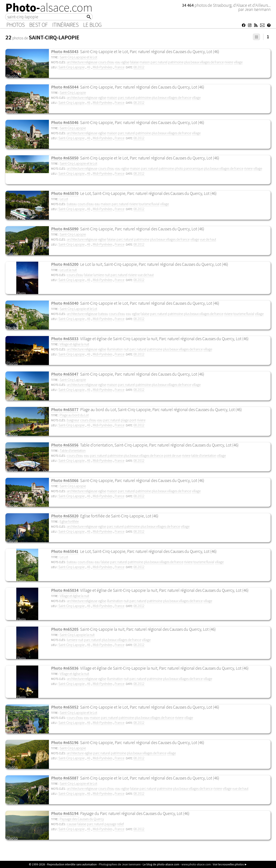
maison (145, 62)
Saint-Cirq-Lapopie (71, 67)
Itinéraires (66, 25)
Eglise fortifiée (69, 521)
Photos (16, 25)
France (120, 67)
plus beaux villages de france (204, 62)
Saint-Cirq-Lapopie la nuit (77, 635)
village (238, 62)
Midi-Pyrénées (103, 67)
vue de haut (208, 239)
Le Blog (92, 25)
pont (133, 420)
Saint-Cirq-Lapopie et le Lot (78, 57)
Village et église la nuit (74, 344)
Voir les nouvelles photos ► (230, 864)
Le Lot (64, 199)
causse (72, 824)
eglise (125, 62)
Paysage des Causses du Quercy (82, 819)
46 (89, 67)
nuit (107, 275)
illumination (115, 349)
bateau (72, 204)
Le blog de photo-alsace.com (161, 864)
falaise (134, 62)
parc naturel (159, 62)
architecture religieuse (82, 62)
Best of (39, 25)
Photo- (49, 7)
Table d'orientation (73, 450)
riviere (229, 62)
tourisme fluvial (149, 204)
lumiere (99, 275)
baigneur (73, 420)
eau (118, 62)
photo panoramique (189, 168)
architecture (75, 753)
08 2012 (139, 67)
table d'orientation (204, 455)
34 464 (188, 5)
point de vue (172, 455)
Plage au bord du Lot (74, 415)
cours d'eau (106, 62)
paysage (110, 824)
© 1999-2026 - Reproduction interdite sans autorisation (63, 864)
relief (121, 824)
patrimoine (176, 62)
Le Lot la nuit (68, 270)
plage (125, 420)
